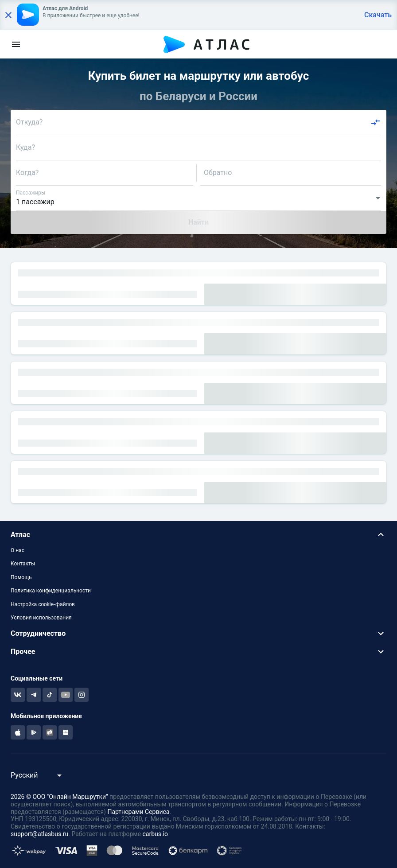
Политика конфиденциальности (51, 591)
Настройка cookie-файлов (43, 604)
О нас (18, 550)
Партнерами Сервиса (138, 812)
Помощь (21, 577)
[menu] (16, 44)
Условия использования (41, 618)
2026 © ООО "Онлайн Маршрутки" (59, 797)
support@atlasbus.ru (39, 834)
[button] (198, 535)
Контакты (23, 564)
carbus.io (156, 834)
